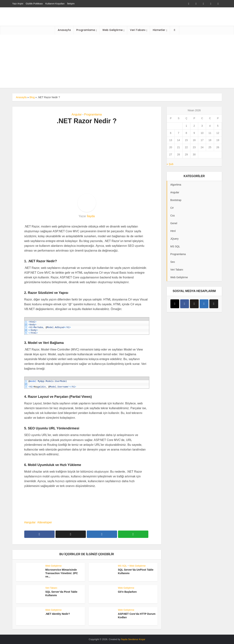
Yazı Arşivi (18, 4)
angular (31, 522)
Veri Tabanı (138, 30)
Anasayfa (64, 30)
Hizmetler (159, 30)
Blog (32, 97)
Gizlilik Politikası (34, 4)
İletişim (71, 4)
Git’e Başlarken (127, 592)
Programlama (86, 30)
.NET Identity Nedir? (58, 614)
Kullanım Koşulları (55, 4)
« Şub (170, 164)
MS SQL (123, 566)
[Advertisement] (117, 62)
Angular (77, 114)
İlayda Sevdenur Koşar (133, 639)
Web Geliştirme (112, 30)
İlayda (91, 216)
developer (45, 522)
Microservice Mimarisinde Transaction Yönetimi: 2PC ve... (62, 573)
